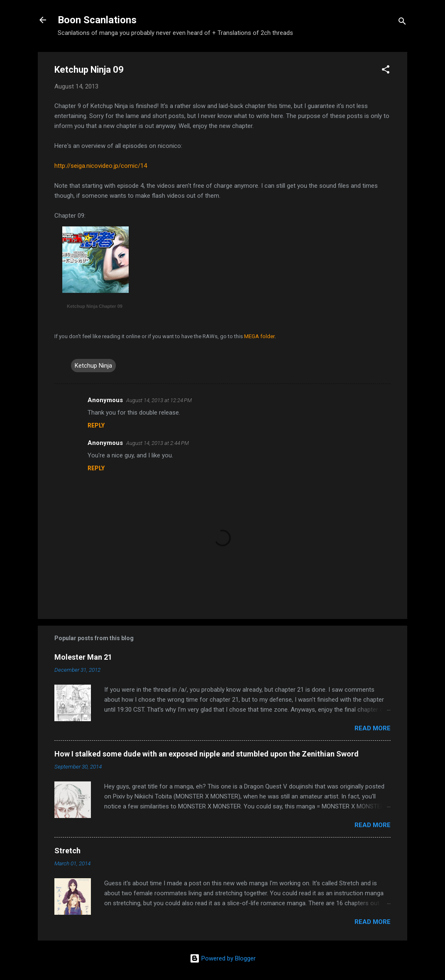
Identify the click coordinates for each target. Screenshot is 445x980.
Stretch (67, 851)
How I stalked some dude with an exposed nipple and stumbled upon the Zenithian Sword (207, 754)
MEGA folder (259, 336)
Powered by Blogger (223, 958)
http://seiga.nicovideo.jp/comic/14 (101, 166)
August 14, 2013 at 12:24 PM (159, 400)
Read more (373, 728)
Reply (96, 425)
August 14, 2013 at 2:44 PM (158, 443)
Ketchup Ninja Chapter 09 (95, 306)
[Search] (402, 23)
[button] (386, 71)
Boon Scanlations (97, 20)
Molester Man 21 (83, 657)
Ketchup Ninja (93, 366)
